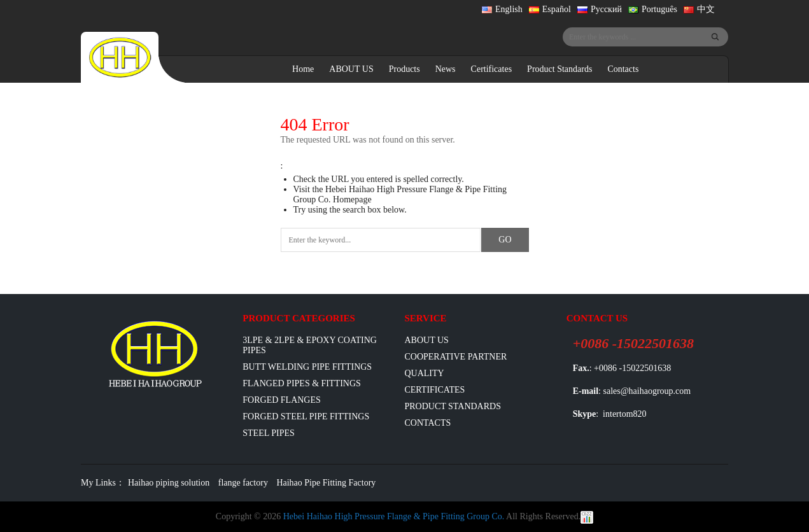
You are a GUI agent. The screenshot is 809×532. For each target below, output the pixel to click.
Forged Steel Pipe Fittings (306, 416)
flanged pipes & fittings (302, 383)
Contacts (623, 69)
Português (653, 9)
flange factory (243, 483)
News (446, 69)
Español (550, 9)
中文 (699, 9)
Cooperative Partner (455, 357)
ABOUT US (351, 69)
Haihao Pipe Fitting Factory (326, 483)
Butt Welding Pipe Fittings (307, 367)
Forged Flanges (282, 400)
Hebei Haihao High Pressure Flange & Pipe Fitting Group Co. (394, 516)
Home (303, 69)
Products (404, 69)
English (502, 9)
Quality (424, 373)
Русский (600, 9)
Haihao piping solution (169, 483)
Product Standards (559, 69)
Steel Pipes (269, 433)
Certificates (492, 69)
